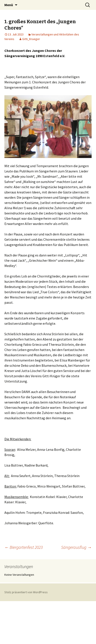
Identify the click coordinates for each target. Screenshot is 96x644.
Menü (9, 5)
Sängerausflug (76, 547)
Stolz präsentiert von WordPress (26, 592)
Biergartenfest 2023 (24, 547)
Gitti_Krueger (31, 39)
